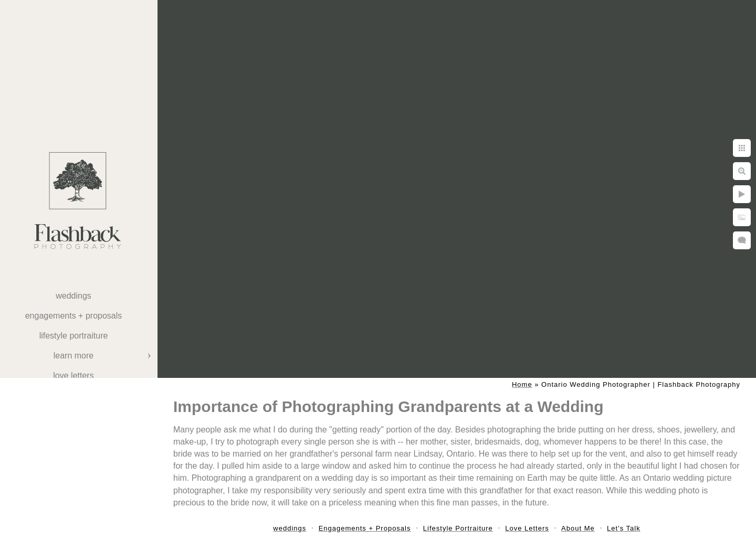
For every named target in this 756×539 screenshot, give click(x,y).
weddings (73, 296)
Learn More (73, 356)
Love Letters (73, 376)
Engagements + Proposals (74, 316)
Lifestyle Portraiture (74, 336)
